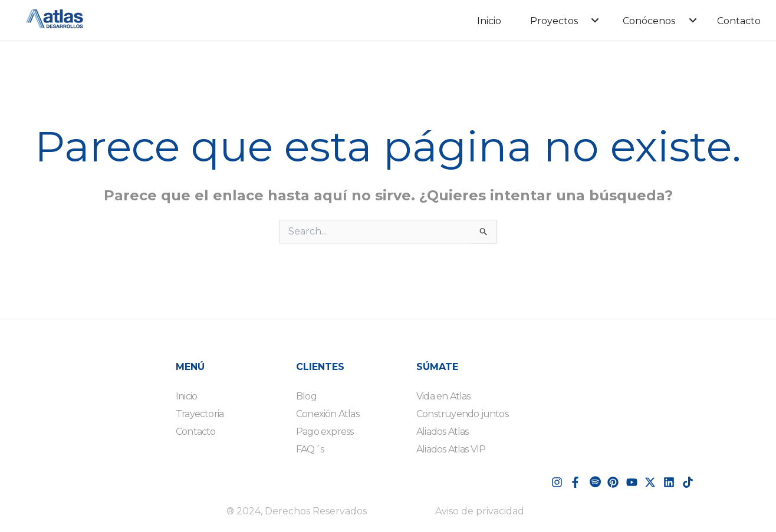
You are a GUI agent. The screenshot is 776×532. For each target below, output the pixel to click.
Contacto (739, 21)
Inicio (489, 21)
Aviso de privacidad (480, 511)
